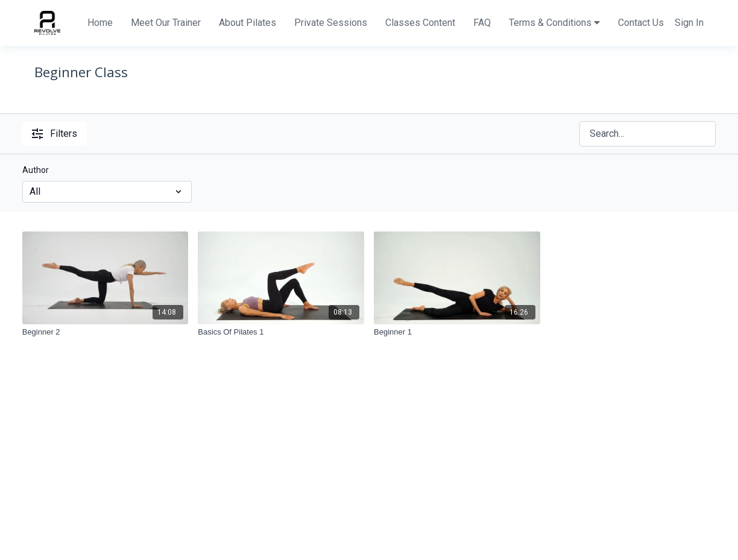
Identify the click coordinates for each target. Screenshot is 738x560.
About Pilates (248, 23)
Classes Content (420, 23)
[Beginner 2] (106, 332)
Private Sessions (331, 23)
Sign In (689, 23)
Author (36, 170)
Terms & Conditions (554, 23)
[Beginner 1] (457, 332)
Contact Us (641, 23)
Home (100, 23)
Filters (55, 134)
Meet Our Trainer (166, 23)
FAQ (482, 23)
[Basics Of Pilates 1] (281, 332)
